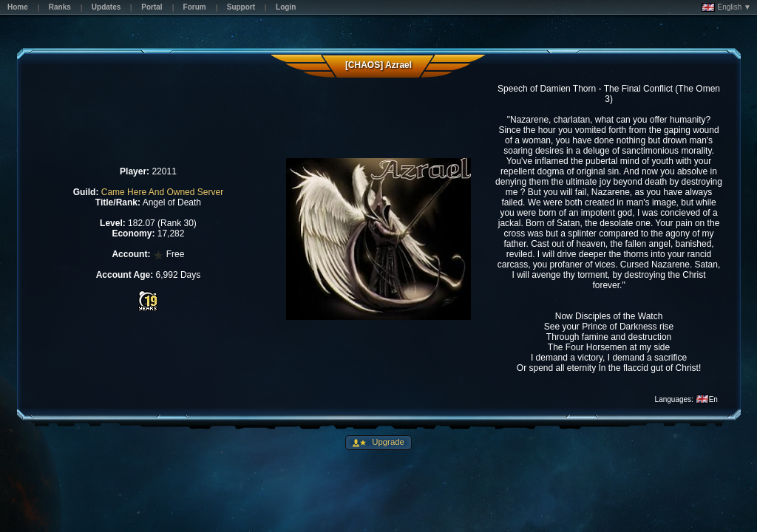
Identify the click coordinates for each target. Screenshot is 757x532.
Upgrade (387, 442)
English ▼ (726, 7)
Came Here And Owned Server (162, 192)
